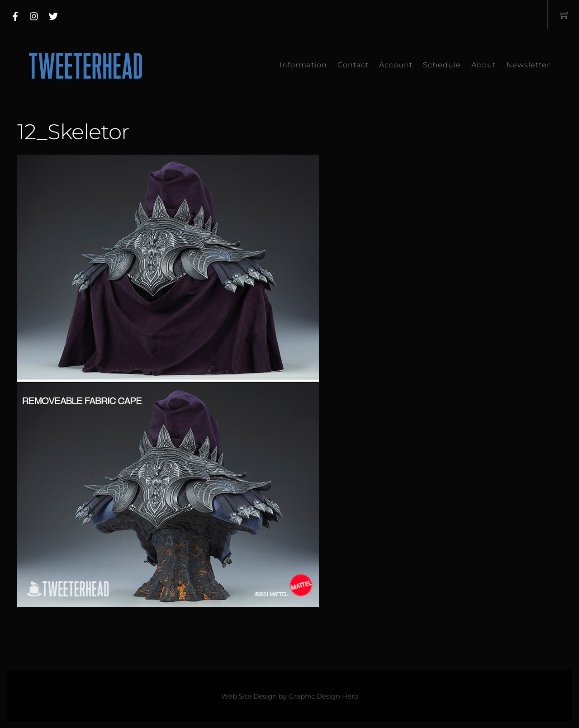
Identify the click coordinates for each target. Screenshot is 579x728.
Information (303, 65)
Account (396, 65)
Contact (353, 65)
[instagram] (34, 14)
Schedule (442, 65)
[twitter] (53, 14)
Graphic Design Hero (323, 696)
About (484, 65)
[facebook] (15, 14)
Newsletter (528, 65)
